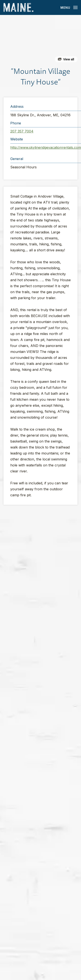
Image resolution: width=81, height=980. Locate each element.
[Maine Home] (18, 8)
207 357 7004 (22, 131)
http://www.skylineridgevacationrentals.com (46, 147)
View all (69, 59)
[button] (40, 40)
